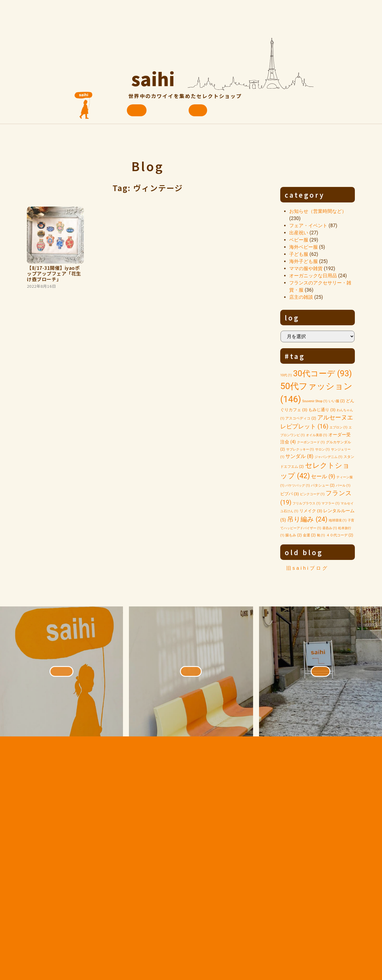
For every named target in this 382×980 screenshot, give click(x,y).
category (305, 195)
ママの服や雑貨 (306, 268)
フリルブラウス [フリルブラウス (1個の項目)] (306, 503)
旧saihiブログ (307, 568)
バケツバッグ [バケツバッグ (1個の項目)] (298, 486)
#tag (295, 356)
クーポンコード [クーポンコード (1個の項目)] (311, 442)
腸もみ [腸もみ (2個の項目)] (294, 535)
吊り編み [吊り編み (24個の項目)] (307, 519)
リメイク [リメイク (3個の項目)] (311, 511)
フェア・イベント (308, 226)
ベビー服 (299, 240)
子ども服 (299, 254)
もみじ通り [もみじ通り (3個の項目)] (322, 410)
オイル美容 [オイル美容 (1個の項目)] (316, 435)
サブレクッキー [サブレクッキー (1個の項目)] (300, 449)
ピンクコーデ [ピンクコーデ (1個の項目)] (312, 494)
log (292, 318)
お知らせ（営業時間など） (318, 211)
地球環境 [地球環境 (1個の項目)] (338, 520)
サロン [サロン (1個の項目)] (322, 449)
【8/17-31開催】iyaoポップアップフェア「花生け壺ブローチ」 (54, 273)
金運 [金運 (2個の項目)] (309, 535)
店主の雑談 (301, 297)
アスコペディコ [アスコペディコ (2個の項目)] (301, 418)
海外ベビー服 (304, 247)
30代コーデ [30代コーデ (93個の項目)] (322, 374)
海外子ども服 (304, 261)
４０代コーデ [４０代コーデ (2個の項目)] (340, 535)
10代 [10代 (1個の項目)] (286, 375)
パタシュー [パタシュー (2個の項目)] (323, 485)
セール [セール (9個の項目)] (323, 476)
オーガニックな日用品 (313, 276)
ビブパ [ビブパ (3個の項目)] (290, 494)
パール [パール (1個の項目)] (343, 486)
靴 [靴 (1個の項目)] (321, 535)
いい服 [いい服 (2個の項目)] (337, 401)
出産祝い (299, 233)
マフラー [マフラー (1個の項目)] (330, 503)
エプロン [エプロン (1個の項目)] (338, 427)
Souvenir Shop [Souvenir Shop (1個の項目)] (315, 401)
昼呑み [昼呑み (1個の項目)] (330, 528)
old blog (304, 552)
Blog (148, 166)
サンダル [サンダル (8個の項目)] (299, 456)
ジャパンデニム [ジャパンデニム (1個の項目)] (328, 457)
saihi (153, 76)
